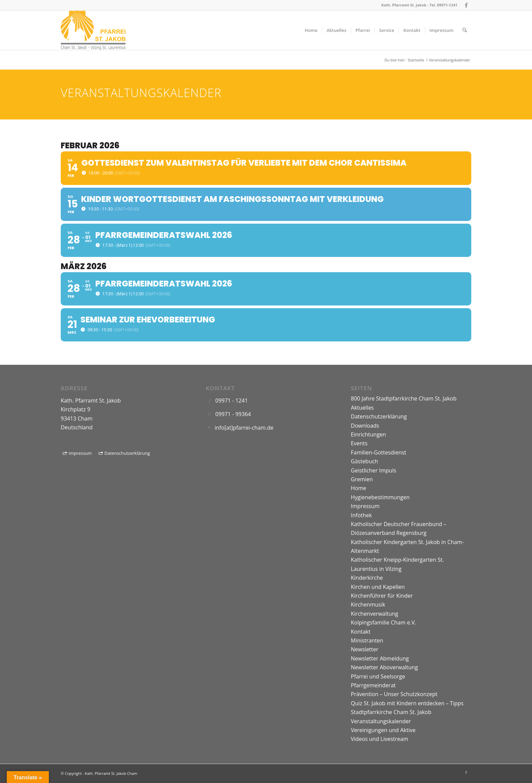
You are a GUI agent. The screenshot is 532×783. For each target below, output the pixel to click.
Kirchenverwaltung (375, 614)
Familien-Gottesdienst (378, 452)
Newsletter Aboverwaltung (384, 667)
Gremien (362, 479)
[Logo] (93, 30)
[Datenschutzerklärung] (125, 453)
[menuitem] (311, 30)
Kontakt (361, 632)
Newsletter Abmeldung (380, 658)
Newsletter (365, 649)
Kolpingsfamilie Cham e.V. (383, 622)
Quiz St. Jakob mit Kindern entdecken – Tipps (407, 703)
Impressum (365, 506)
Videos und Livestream (379, 739)
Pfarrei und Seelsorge (378, 676)
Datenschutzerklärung (379, 416)
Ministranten (367, 640)
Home (358, 488)
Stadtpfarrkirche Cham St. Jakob (391, 712)
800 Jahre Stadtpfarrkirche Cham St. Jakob (404, 398)
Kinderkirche (367, 578)
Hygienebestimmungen (380, 497)
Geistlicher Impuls (374, 470)
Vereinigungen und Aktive (383, 730)
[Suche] (465, 30)
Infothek (361, 515)
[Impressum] (78, 453)
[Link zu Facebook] (466, 5)
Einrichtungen (368, 434)
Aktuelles (362, 408)
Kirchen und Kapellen (378, 587)
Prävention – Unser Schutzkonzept (394, 694)
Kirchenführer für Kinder (382, 596)
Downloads (365, 426)
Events (359, 443)
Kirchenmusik (368, 604)
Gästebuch (364, 461)
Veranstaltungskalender (381, 721)
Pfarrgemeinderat (373, 685)
